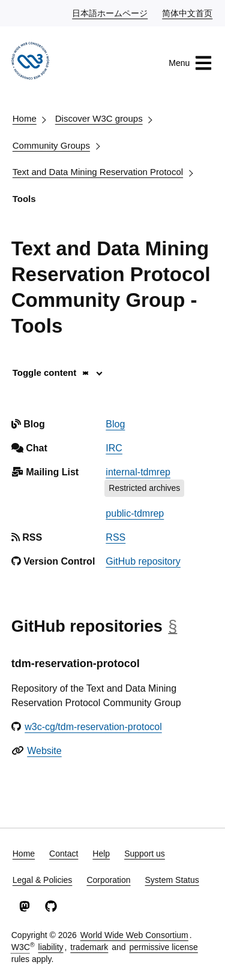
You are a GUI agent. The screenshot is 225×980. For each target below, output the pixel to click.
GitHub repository (143, 561)
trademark (89, 947)
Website (44, 751)
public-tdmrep (135, 513)
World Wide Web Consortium (134, 935)
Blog (115, 424)
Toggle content (51, 373)
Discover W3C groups (99, 118)
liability (51, 947)
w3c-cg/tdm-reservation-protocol (93, 727)
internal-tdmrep (138, 472)
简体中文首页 (188, 13)
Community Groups (51, 145)
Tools (24, 199)
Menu (190, 63)
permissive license (163, 947)
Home (25, 118)
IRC (114, 448)
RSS (115, 537)
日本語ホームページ (110, 13)
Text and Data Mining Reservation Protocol (98, 172)
